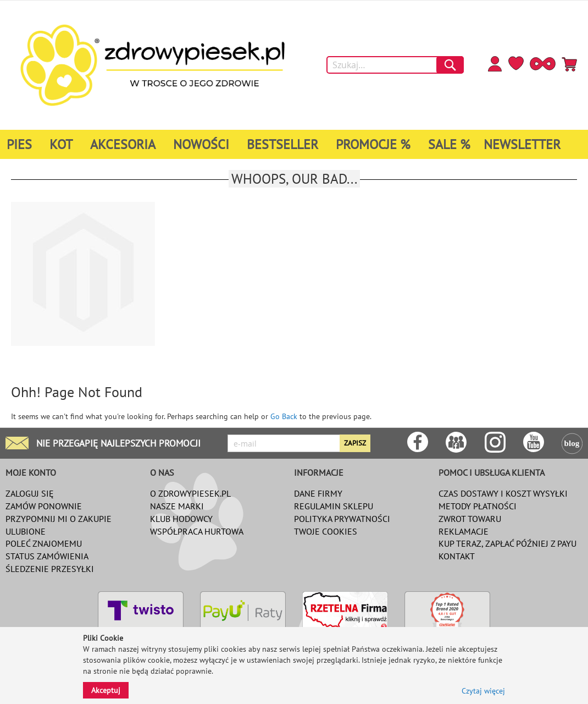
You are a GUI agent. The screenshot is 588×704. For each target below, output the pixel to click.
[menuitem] (21, 144)
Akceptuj (106, 690)
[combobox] (395, 65)
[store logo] (152, 65)
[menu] (294, 144)
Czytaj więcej (483, 691)
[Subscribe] (355, 443)
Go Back (284, 416)
